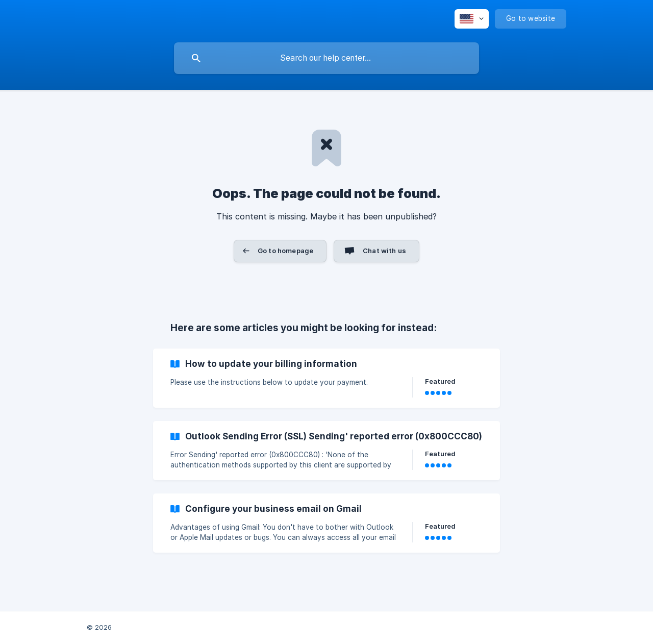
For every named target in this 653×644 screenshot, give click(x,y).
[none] (472, 19)
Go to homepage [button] (285, 251)
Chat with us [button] (384, 251)
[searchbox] (326, 58)
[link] (326, 378)
